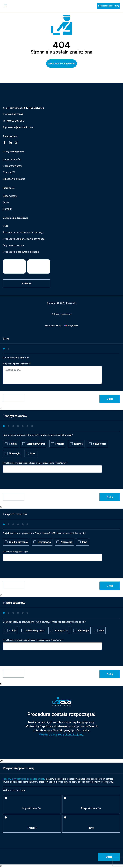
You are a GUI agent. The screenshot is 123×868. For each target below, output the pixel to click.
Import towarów (12, 159)
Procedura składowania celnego (21, 252)
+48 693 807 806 (15, 121)
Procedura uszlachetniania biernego (23, 232)
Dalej (110, 399)
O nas (6, 202)
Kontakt (7, 209)
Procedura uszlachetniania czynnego (24, 239)
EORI (6, 226)
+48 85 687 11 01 (14, 114)
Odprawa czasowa (13, 245)
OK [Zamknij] (2, 761)
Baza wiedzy (10, 196)
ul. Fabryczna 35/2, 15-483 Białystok (25, 108)
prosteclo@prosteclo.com (19, 127)
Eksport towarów (13, 166)
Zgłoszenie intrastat (14, 179)
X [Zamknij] (1, 409)
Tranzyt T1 (9, 172)
